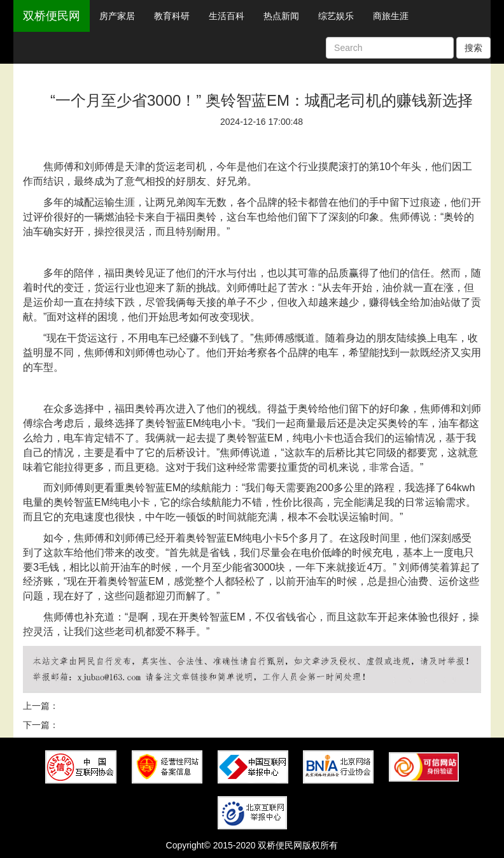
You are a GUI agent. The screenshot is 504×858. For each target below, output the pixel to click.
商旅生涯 (391, 16)
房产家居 (117, 16)
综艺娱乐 (336, 16)
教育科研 (172, 16)
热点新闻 (281, 16)
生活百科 (227, 16)
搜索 (473, 48)
